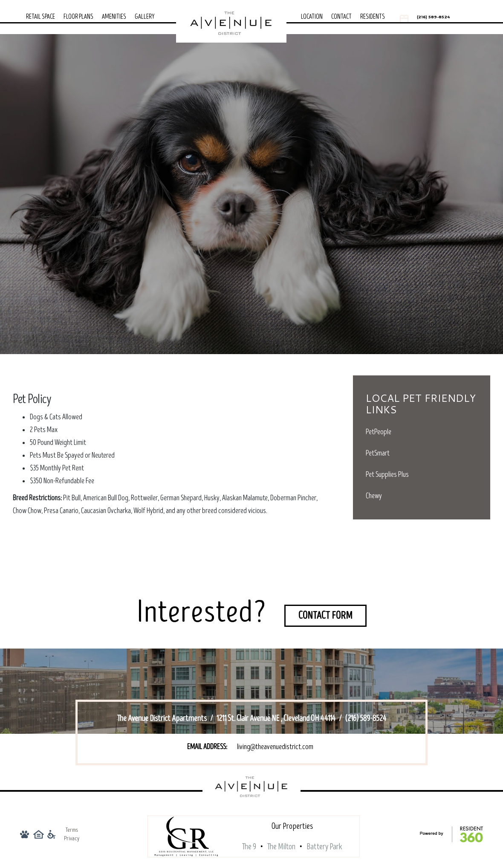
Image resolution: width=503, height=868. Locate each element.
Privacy (72, 838)
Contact (341, 17)
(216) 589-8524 (433, 17)
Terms (72, 830)
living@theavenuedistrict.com (275, 747)
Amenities (114, 17)
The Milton (281, 847)
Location (312, 17)
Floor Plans (78, 17)
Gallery (145, 17)
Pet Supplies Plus (387, 474)
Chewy (374, 496)
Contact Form (325, 616)
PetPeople (379, 432)
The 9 (249, 847)
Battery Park (324, 847)
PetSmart (378, 453)
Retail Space (40, 17)
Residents (373, 17)
